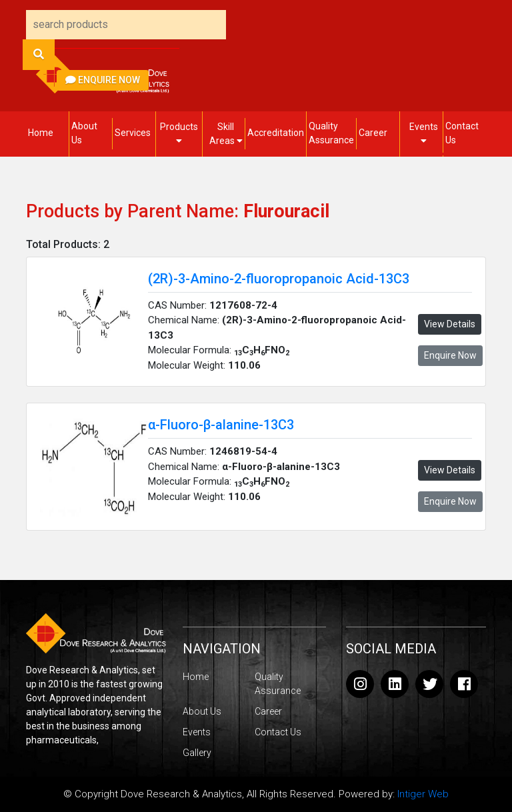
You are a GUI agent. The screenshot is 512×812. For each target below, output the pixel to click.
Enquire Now (103, 80)
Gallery (197, 753)
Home (41, 133)
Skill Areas (226, 134)
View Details (450, 324)
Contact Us (462, 133)
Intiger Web (423, 794)
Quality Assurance (331, 133)
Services (133, 133)
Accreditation (276, 133)
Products (179, 133)
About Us (84, 133)
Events (424, 133)
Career (373, 133)
